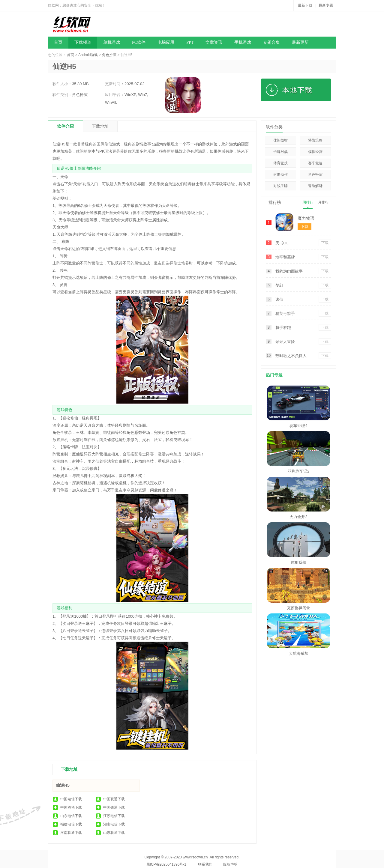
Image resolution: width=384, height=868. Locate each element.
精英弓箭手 (285, 313)
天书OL (282, 243)
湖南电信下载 (114, 824)
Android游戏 (88, 55)
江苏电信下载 (114, 816)
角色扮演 (109, 55)
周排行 (308, 202)
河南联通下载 (71, 833)
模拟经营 (315, 152)
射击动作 (280, 174)
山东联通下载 (114, 833)
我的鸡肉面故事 (289, 271)
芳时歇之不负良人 (291, 356)
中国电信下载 (71, 799)
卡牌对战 (280, 152)
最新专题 (326, 5)
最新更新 (300, 42)
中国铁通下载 (114, 807)
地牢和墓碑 (285, 257)
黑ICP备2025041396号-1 (166, 864)
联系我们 (205, 864)
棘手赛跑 (283, 328)
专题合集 (271, 42)
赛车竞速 (315, 163)
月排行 (323, 202)
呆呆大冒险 (285, 342)
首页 (58, 42)
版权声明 (230, 864)
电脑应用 (166, 42)
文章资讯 (214, 42)
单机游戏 (112, 42)
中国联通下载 (114, 799)
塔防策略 (315, 140)
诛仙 (279, 299)
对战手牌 (280, 186)
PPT (190, 42)
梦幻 (279, 285)
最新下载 (305, 5)
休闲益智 (280, 140)
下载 (325, 243)
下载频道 (83, 42)
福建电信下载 (71, 824)
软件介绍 (65, 126)
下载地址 (100, 126)
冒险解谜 (315, 186)
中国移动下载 (71, 807)
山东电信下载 (71, 816)
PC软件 (139, 42)
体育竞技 (280, 163)
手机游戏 (243, 42)
